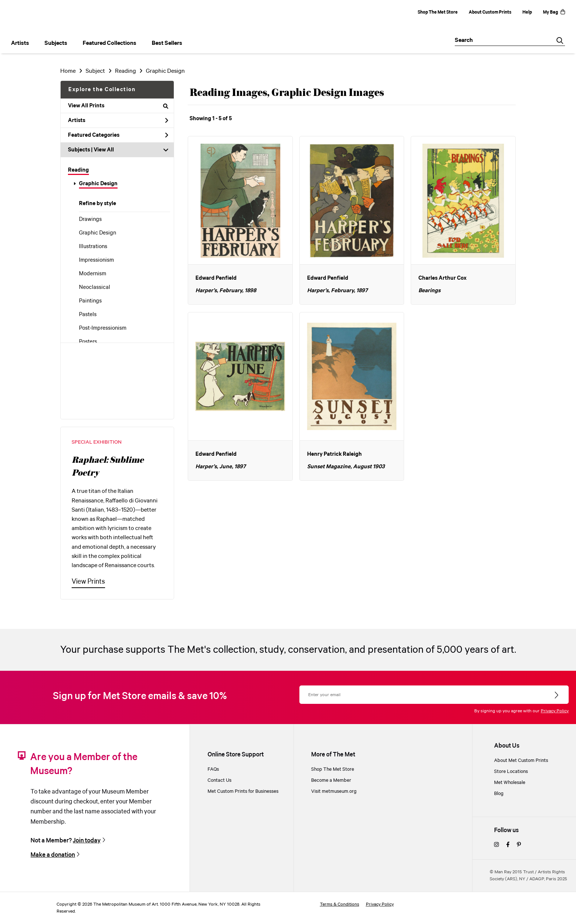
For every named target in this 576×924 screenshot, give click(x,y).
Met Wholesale (510, 782)
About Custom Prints (490, 12)
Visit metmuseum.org (334, 791)
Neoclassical (95, 287)
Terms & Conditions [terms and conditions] (340, 904)
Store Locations (511, 771)
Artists (118, 121)
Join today (87, 841)
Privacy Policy (555, 711)
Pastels (88, 315)
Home (68, 71)
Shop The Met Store (438, 12)
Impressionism (96, 260)
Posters (88, 342)
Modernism (93, 274)
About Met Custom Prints (521, 760)
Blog (499, 794)
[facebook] (508, 845)
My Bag (554, 12)
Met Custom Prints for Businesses (243, 791)
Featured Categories (118, 135)
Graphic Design (98, 184)
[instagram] (496, 845)
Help (527, 12)
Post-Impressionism (103, 328)
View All (104, 150)
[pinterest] (519, 845)
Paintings (90, 301)
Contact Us (219, 780)
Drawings (90, 219)
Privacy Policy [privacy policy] (380, 904)
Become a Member (331, 780)
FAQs (213, 769)
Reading (78, 170)
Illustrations (93, 247)
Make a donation (53, 855)
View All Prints (118, 106)
